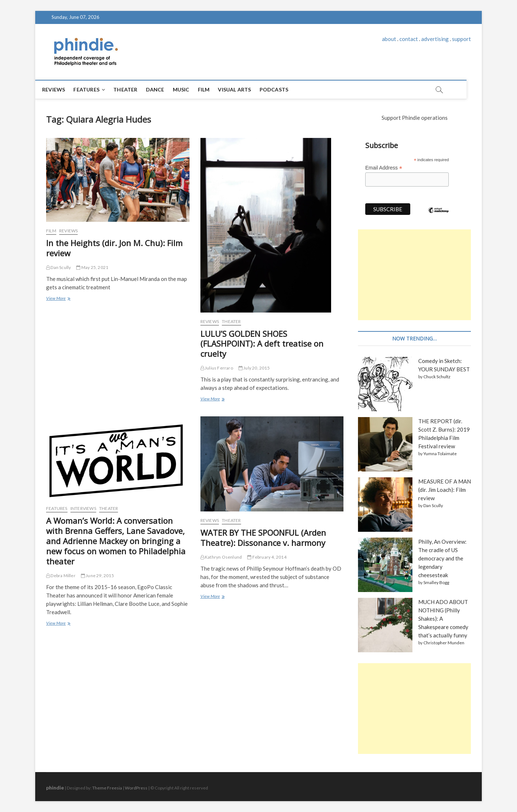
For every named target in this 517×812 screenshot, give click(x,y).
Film (211, 89)
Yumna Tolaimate (440, 454)
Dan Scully (58, 267)
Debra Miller (61, 576)
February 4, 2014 (267, 557)
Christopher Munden (444, 643)
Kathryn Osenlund (221, 557)
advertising (435, 39)
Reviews (61, 89)
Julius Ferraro (217, 368)
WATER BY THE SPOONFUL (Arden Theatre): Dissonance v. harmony (263, 538)
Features (94, 89)
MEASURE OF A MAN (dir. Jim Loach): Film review (445, 490)
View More (58, 299)
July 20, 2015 (254, 368)
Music (189, 89)
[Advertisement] (414, 275)
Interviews (83, 508)
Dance (163, 89)
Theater (133, 89)
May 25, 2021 (92, 267)
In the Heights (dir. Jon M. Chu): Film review (114, 248)
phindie (55, 787)
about (389, 39)
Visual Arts (242, 89)
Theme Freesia (107, 788)
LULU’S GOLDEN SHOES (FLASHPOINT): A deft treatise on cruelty (262, 344)
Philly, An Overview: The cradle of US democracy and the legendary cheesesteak (442, 558)
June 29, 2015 (97, 576)
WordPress (136, 788)
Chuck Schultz (437, 377)
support (461, 39)
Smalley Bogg (436, 582)
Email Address (384, 168)
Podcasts (282, 89)
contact (409, 39)
